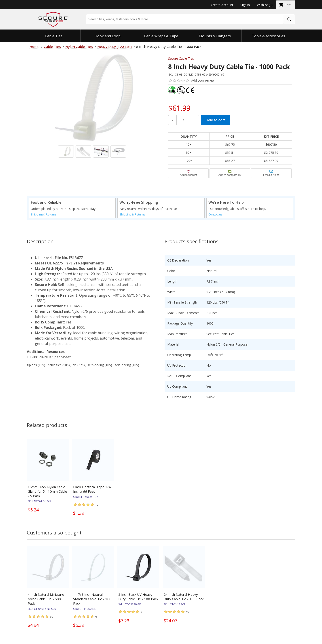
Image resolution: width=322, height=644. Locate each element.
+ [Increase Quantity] (195, 120)
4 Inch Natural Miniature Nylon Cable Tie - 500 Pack (46, 603)
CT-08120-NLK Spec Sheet (49, 357)
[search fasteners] (289, 19)
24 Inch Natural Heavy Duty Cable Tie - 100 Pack (184, 601)
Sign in (245, 5)
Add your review (203, 80)
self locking (123, 365)
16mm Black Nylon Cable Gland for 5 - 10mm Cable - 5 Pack (47, 491)
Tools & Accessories (268, 36)
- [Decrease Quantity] (172, 120)
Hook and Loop (108, 36)
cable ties (55, 365)
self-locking (96, 365)
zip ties (32, 365)
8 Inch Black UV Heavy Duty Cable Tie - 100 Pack (138, 601)
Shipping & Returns (44, 214)
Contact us (215, 214)
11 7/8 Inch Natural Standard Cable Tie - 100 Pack (92, 603)
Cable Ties (54, 36)
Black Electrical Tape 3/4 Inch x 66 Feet (92, 489)
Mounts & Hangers (215, 36)
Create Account (222, 5)
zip (74, 365)
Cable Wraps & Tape (161, 36)
